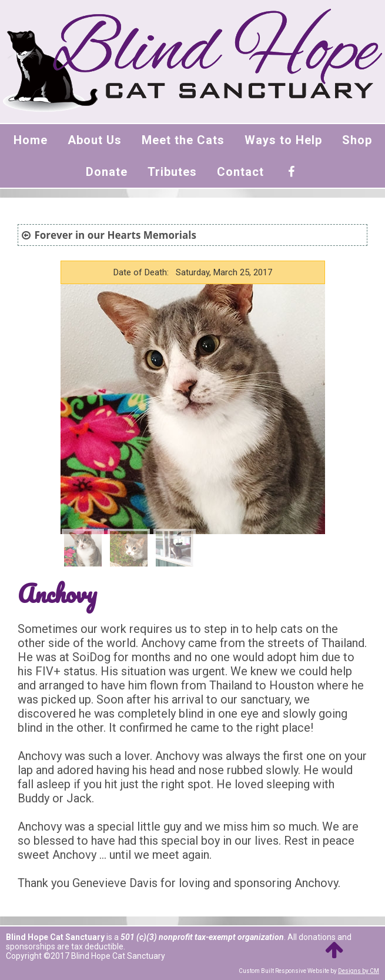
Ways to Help (283, 140)
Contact (240, 172)
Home (31, 140)
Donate (107, 172)
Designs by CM (359, 971)
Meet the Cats (183, 140)
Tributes (172, 172)
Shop (357, 140)
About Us (95, 140)
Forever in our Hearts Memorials (115, 235)
